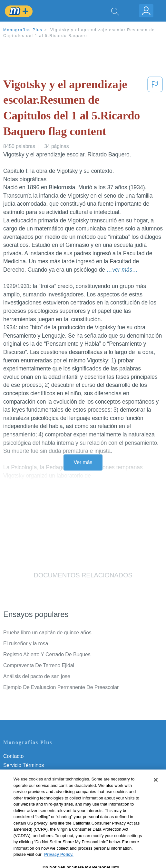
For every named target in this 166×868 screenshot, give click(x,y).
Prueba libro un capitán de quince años (47, 633)
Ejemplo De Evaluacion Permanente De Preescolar (61, 687)
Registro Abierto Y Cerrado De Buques (47, 654)
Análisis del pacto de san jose (37, 676)
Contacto (13, 756)
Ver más (83, 462)
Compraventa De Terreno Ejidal (39, 665)
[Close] (156, 789)
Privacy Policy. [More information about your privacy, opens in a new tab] (59, 863)
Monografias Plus (23, 30)
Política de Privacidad (28, 774)
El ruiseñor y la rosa (26, 644)
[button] (155, 109)
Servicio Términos (24, 765)
